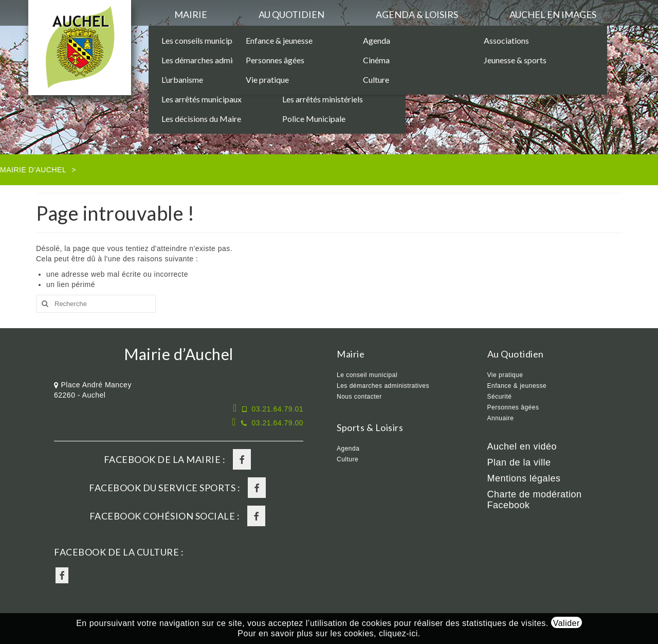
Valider (566, 623)
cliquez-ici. (400, 633)
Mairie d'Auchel (33, 170)
